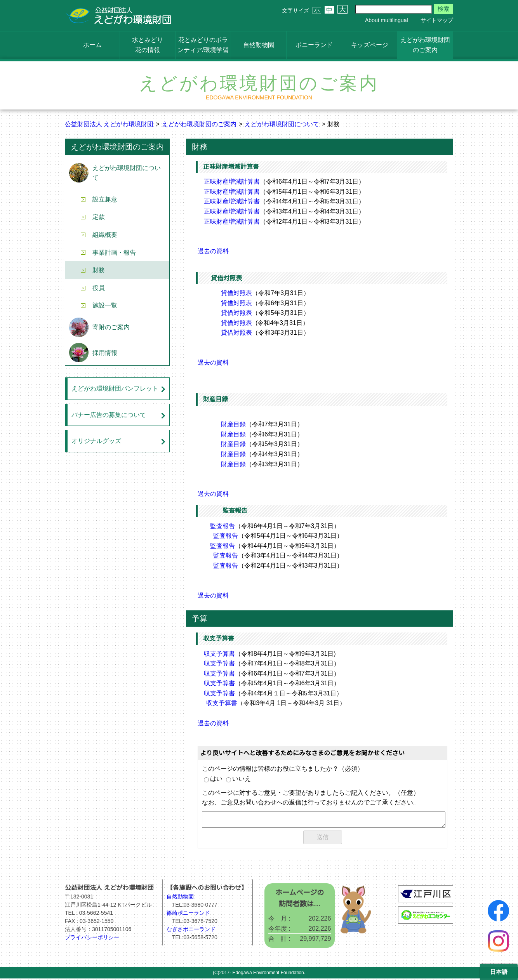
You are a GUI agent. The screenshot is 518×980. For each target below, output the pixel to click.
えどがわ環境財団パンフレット (115, 388)
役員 (99, 288)
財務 (99, 270)
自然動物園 (259, 45)
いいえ (238, 779)
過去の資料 (213, 251)
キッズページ (370, 45)
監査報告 (222, 526)
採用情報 (105, 353)
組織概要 (105, 235)
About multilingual (387, 20)
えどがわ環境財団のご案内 (425, 45)
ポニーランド (314, 45)
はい (213, 779)
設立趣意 (105, 199)
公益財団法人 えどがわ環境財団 (109, 124)
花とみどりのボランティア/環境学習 (203, 45)
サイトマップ (437, 20)
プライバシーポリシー (92, 939)
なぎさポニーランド (191, 931)
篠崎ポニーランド (188, 914)
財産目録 (233, 424)
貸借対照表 (236, 293)
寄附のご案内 (111, 327)
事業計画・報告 (114, 253)
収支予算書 (219, 654)
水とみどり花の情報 (148, 45)
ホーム (92, 45)
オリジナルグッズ (96, 441)
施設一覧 (105, 305)
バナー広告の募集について (109, 415)
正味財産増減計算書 (232, 182)
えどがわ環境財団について (282, 124)
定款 (99, 217)
